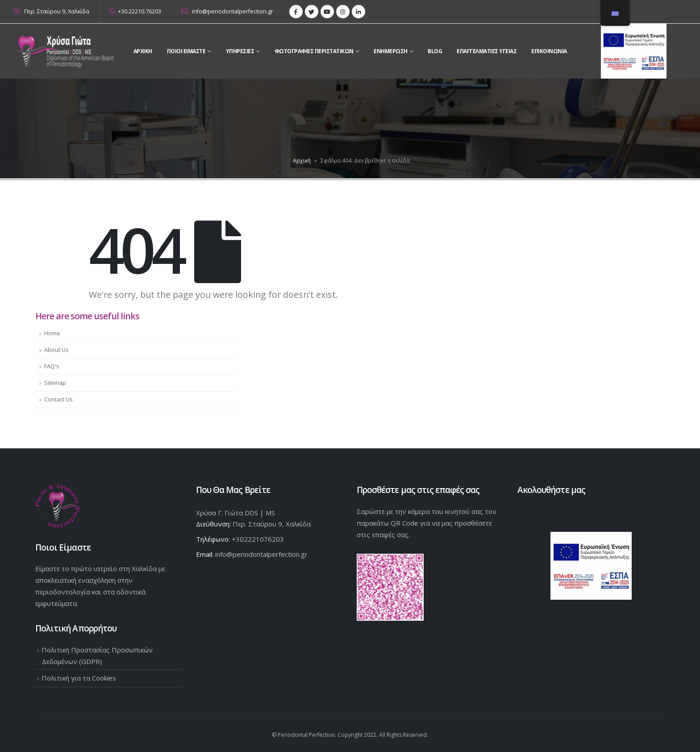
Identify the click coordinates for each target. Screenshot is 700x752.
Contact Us (58, 399)
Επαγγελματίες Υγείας (487, 51)
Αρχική (302, 161)
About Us (56, 350)
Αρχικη (143, 51)
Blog (435, 51)
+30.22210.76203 (135, 11)
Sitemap (55, 383)
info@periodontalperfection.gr (227, 11)
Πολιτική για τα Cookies (79, 678)
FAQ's (52, 366)
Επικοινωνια (549, 51)
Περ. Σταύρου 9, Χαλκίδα (57, 11)
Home (52, 333)
